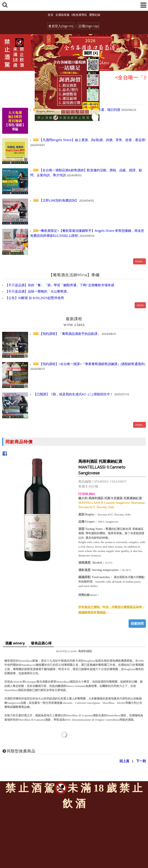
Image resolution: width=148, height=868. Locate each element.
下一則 (141, 761)
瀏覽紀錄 (95, 15)
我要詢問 (137, 623)
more (140, 305)
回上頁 (124, 761)
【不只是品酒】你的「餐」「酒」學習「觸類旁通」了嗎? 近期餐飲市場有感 (59, 285)
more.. (139, 261)
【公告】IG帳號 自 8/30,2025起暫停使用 (34, 298)
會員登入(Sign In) (61, 26)
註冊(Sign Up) (89, 26)
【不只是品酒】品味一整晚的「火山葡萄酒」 (37, 291)
